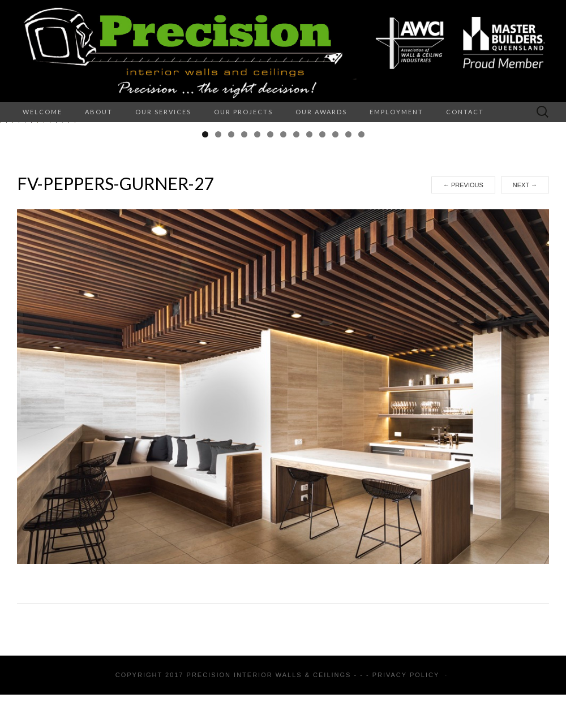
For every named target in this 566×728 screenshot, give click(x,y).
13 (361, 247)
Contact (465, 112)
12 (348, 247)
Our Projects (243, 112)
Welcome (42, 112)
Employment (396, 112)
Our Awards (321, 112)
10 (322, 247)
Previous (463, 298)
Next (525, 298)
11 (335, 247)
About (99, 112)
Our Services (163, 112)
